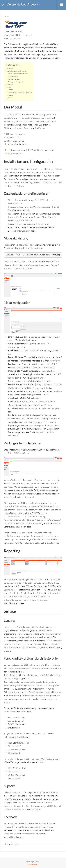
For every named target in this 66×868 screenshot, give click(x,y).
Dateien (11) (13, 844)
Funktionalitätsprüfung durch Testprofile (20, 92)
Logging (10, 89)
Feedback (11, 98)
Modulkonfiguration (14, 79)
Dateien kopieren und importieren (18, 73)
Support (10, 95)
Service (8, 87)
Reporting (9, 84)
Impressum (33, 864)
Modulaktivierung (13, 76)
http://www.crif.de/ (14, 153)
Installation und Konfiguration (16, 71)
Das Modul (9, 68)
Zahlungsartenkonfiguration (16, 82)
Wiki (4, 16)
